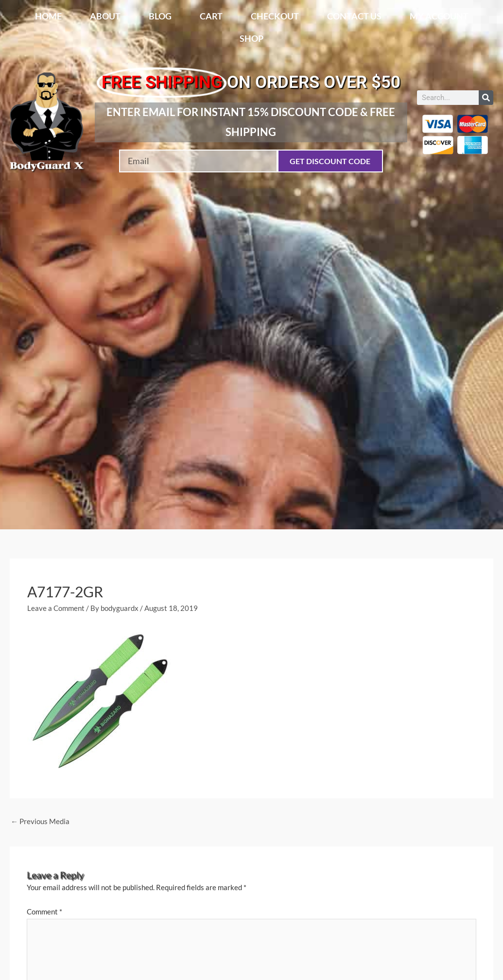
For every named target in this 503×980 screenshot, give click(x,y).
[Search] (486, 98)
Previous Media (40, 821)
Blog (160, 16)
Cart (211, 16)
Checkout (275, 16)
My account (439, 16)
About (105, 16)
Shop (251, 38)
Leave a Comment (56, 608)
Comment (44, 912)
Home (48, 16)
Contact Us (354, 16)
